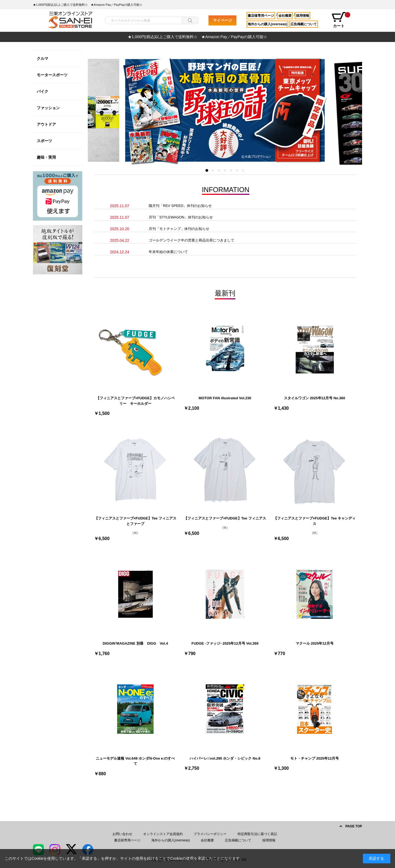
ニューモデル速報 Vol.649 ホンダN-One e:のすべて (135, 761)
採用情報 (303, 16)
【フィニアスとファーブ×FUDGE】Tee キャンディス (314, 521)
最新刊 (225, 293)
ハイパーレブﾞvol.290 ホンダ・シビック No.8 (225, 758)
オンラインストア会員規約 (163, 834)
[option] (198, 37)
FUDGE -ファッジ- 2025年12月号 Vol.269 (225, 643)
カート (341, 20)
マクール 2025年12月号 (315, 643)
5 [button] (231, 170)
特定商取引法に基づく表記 (257, 834)
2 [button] (213, 170)
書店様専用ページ (261, 16)
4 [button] (225, 170)
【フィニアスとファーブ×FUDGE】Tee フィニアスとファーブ (135, 521)
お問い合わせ (122, 834)
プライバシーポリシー (210, 834)
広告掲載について (304, 24)
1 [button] (207, 170)
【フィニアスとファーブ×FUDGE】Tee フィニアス (225, 518)
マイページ (222, 20)
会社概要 (285, 16)
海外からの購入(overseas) (267, 24)
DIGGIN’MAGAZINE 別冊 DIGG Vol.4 (135, 643)
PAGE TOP (354, 826)
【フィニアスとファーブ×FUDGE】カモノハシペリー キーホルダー (135, 401)
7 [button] (243, 170)
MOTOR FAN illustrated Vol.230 (225, 398)
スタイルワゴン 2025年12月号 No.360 (314, 398)
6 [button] (237, 170)
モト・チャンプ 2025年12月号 (314, 758)
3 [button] (219, 170)
